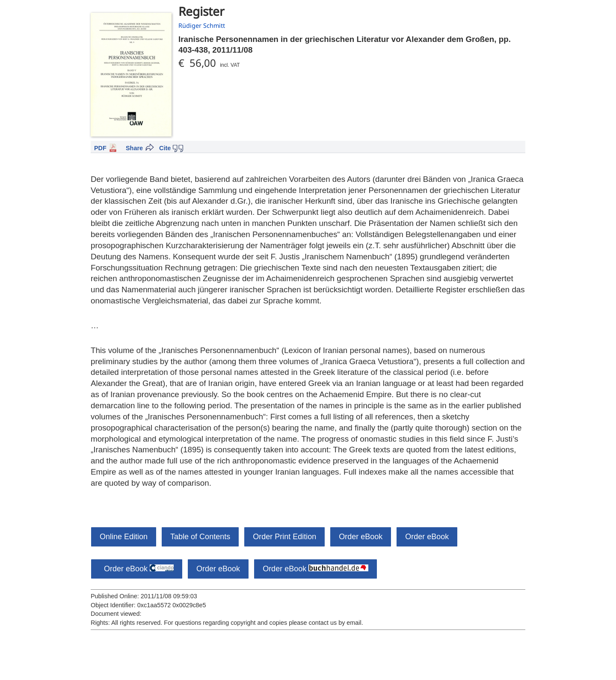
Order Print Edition (284, 537)
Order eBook (361, 537)
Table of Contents (200, 537)
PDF (100, 148)
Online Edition (124, 537)
